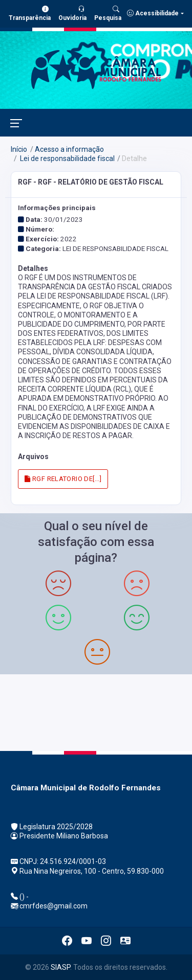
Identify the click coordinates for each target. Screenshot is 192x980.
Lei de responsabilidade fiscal (67, 158)
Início (19, 149)
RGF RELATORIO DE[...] (63, 479)
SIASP (60, 967)
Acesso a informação (69, 149)
